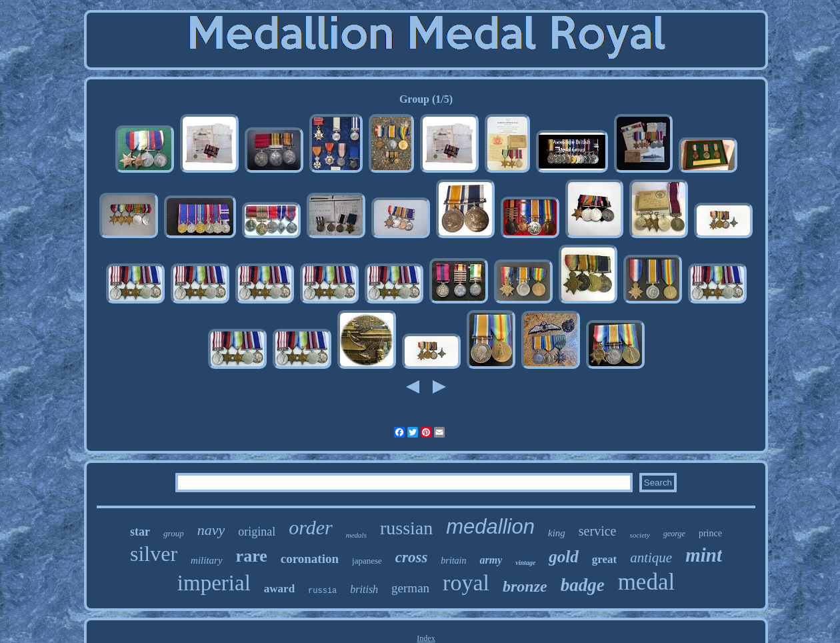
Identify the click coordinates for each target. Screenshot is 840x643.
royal (466, 583)
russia (322, 591)
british (364, 589)
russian (406, 528)
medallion (490, 527)
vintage (525, 563)
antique (651, 558)
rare (252, 556)
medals (356, 535)
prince (710, 533)
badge (583, 585)
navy (211, 530)
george (674, 534)
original (257, 532)
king (557, 533)
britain (453, 561)
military (207, 560)
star (140, 532)
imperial (214, 583)
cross (412, 557)
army (491, 560)
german (410, 588)
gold (563, 557)
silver (154, 554)
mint (704, 555)
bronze (525, 586)
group (174, 533)
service (598, 531)
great (604, 559)
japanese (367, 561)
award (279, 589)
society (640, 535)
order (311, 527)
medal (647, 582)
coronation (310, 559)
